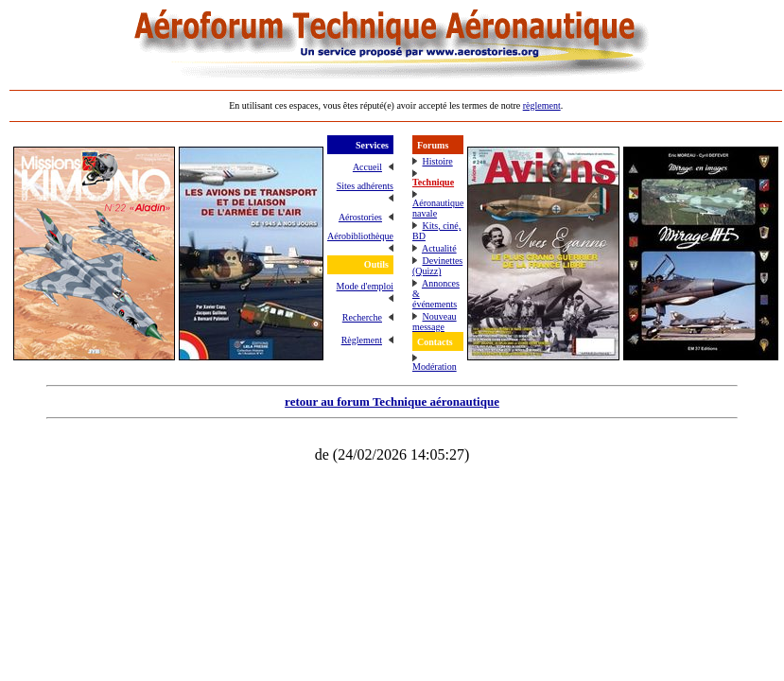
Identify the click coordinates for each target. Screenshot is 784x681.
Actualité (439, 248)
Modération (435, 367)
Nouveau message (435, 322)
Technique (433, 182)
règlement (542, 105)
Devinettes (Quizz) (437, 266)
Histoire (437, 161)
